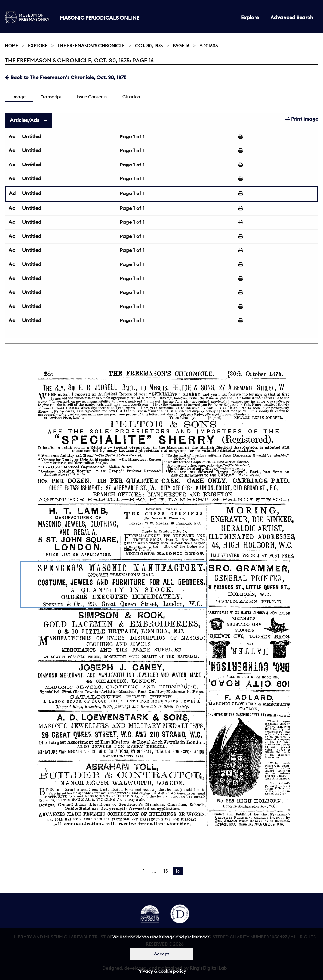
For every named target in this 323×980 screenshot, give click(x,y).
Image (19, 97)
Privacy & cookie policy (162, 971)
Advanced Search (292, 17)
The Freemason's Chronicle (91, 46)
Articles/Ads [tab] (24, 120)
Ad (12, 136)
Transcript (51, 97)
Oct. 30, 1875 (149, 46)
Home (11, 46)
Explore (250, 17)
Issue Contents (92, 97)
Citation (131, 97)
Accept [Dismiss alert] (162, 954)
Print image (302, 119)
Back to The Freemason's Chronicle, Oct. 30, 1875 (66, 77)
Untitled (32, 136)
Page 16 (181, 46)
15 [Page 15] (166, 871)
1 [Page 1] (144, 871)
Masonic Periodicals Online (100, 18)
